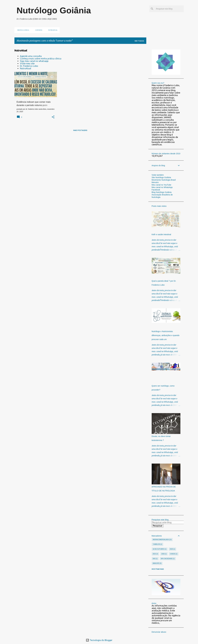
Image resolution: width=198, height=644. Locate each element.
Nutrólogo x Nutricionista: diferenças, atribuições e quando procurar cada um (166, 335)
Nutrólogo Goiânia (54, 10)
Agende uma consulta (31, 56)
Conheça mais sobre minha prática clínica (41, 59)
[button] (53, 117)
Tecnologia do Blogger (99, 640)
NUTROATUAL (52, 30)
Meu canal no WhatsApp (162, 187)
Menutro (155, 182)
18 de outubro (160, 549)
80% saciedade (168, 559)
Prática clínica (22, 30)
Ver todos (139, 41)
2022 (155, 554)
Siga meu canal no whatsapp (34, 61)
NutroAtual (26, 68)
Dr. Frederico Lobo (29, 66)
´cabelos (158, 544)
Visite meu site (27, 63)
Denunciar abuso (159, 632)
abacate (157, 563)
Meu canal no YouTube (161, 185)
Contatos (38, 30)
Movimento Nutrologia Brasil (164, 180)
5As (155, 559)
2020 (172, 549)
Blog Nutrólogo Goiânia (162, 192)
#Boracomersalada (162, 540)
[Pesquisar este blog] (169, 9)
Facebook (156, 190)
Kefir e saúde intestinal (161, 234)
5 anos (174, 554)
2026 (164, 554)
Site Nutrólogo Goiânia (161, 177)
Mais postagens (80, 130)
